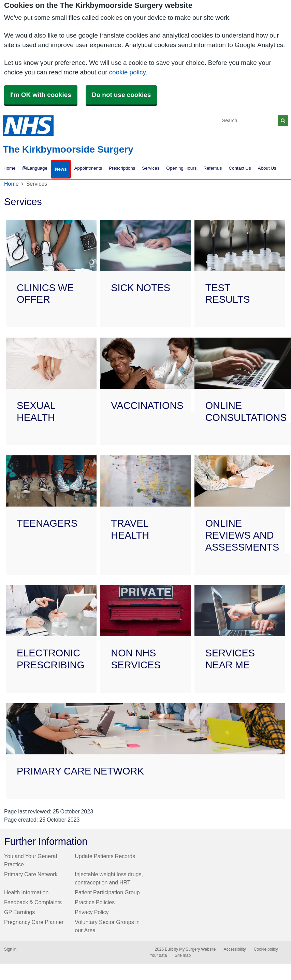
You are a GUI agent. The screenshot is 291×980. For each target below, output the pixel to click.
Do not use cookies (121, 95)
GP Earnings (19, 912)
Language (35, 168)
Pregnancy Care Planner (34, 922)
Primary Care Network (31, 874)
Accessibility (235, 949)
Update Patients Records (105, 856)
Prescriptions (122, 168)
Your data (158, 955)
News (61, 169)
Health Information (26, 892)
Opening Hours (181, 168)
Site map (183, 955)
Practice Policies (95, 902)
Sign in (10, 949)
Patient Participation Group (107, 892)
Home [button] (10, 168)
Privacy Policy (92, 912)
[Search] (249, 121)
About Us (267, 168)
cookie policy (127, 72)
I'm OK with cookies (41, 95)
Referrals (213, 168)
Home (11, 184)
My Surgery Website (197, 949)
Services (151, 168)
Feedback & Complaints (33, 902)
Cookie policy (266, 949)
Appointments (88, 168)
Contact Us (240, 168)
